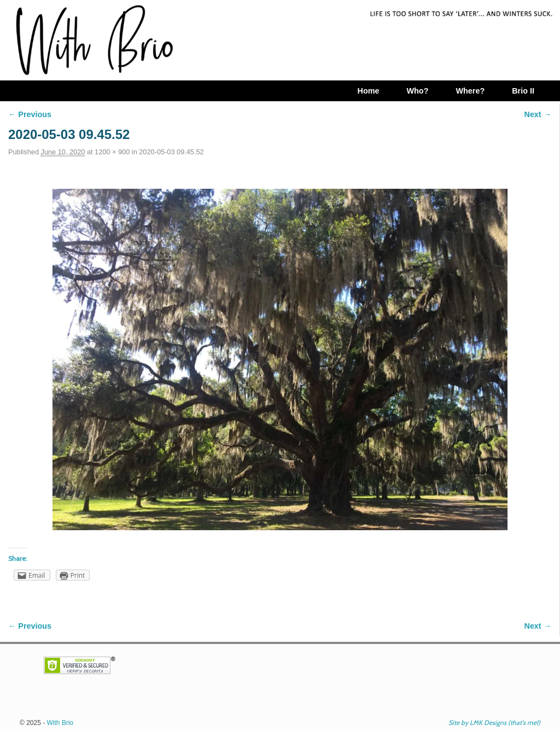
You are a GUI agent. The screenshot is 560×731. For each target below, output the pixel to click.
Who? (417, 91)
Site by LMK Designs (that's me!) (494, 723)
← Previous (30, 114)
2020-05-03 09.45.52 (171, 152)
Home (368, 91)
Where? (470, 91)
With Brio (60, 723)
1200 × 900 (112, 152)
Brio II (523, 91)
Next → (538, 114)
